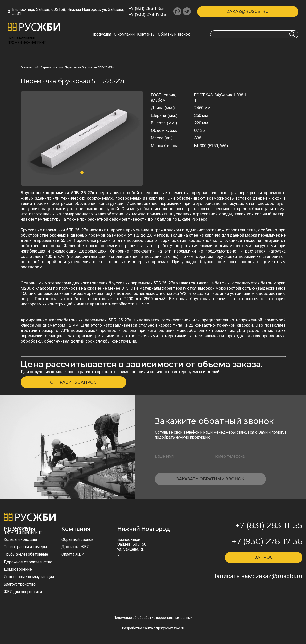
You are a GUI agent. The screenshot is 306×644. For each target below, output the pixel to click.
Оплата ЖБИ (73, 554)
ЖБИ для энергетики (23, 592)
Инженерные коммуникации (29, 577)
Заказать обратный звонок (210, 479)
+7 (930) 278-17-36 (147, 15)
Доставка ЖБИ (75, 547)
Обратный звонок (174, 34)
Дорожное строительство (28, 562)
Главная (27, 67)
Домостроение (18, 569)
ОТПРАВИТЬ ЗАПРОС (73, 382)
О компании (124, 34)
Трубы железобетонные (26, 554)
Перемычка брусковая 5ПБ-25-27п (89, 67)
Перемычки (49, 67)
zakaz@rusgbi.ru (248, 11)
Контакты (146, 34)
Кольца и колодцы (20, 539)
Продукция (101, 34)
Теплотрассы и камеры (25, 547)
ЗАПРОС (264, 557)
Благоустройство (20, 584)
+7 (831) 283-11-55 (146, 9)
